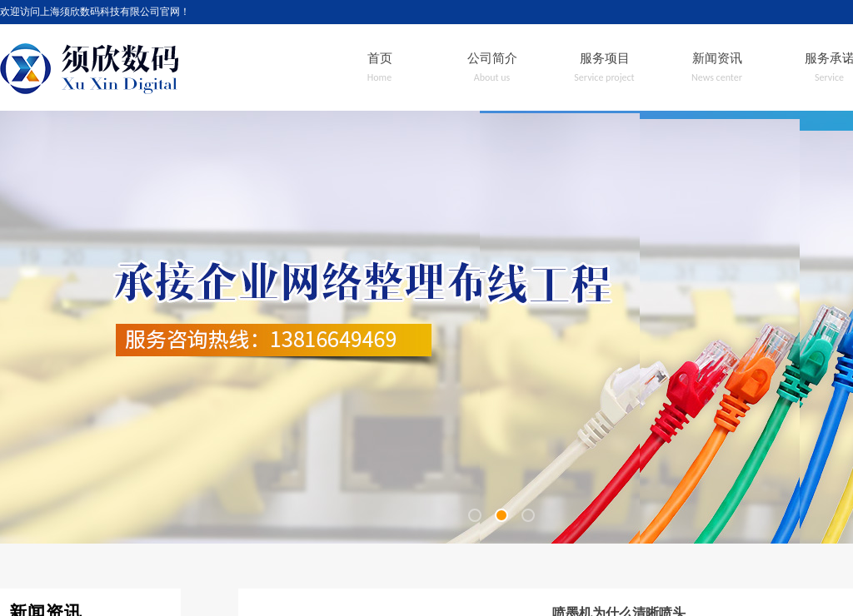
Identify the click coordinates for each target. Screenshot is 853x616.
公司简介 (492, 58)
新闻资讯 (717, 58)
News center (717, 77)
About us (492, 77)
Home (379, 77)
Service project (604, 77)
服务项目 (605, 58)
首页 (380, 58)
